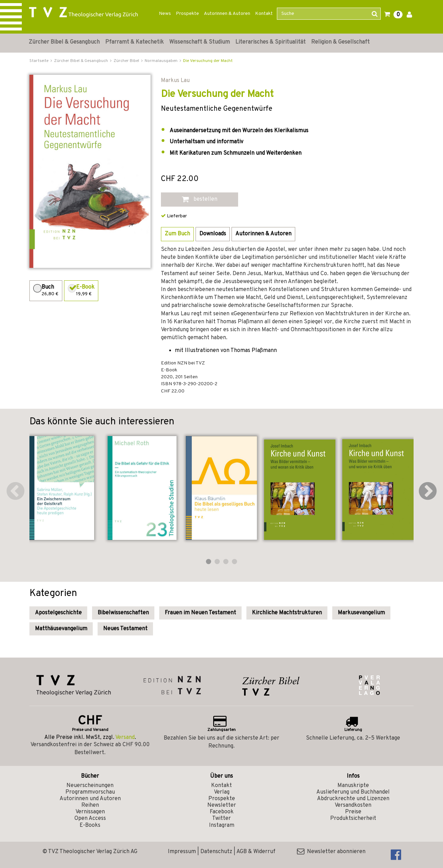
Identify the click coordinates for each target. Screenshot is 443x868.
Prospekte (187, 14)
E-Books (90, 825)
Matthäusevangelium (61, 629)
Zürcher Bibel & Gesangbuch (64, 42)
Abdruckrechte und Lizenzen (353, 799)
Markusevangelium (361, 613)
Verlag (222, 792)
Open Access (90, 819)
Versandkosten (353, 805)
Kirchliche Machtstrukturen (287, 613)
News (165, 14)
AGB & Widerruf (256, 852)
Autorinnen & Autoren (227, 14)
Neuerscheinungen (90, 786)
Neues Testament (125, 629)
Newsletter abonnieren (331, 852)
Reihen (90, 805)
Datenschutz (216, 852)
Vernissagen (90, 812)
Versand (125, 738)
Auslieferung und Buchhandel (353, 792)
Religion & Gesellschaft (340, 42)
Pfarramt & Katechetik (134, 42)
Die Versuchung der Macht (208, 61)
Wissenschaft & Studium (200, 42)
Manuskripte (353, 786)
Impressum (182, 852)
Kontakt (264, 14)
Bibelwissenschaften (123, 613)
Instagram (222, 825)
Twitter (221, 819)
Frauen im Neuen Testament (200, 613)
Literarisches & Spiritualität (270, 42)
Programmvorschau (90, 792)
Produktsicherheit (353, 819)
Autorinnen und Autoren (90, 799)
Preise (353, 812)
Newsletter (222, 805)
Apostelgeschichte (58, 613)
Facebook (222, 812)
